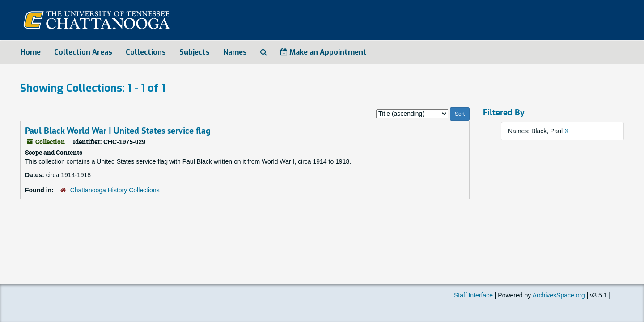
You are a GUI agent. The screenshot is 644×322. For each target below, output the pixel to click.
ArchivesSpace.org (559, 295)
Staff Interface (473, 295)
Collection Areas (83, 52)
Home (31, 52)
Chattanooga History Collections (115, 190)
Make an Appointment (324, 52)
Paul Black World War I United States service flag (118, 131)
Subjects (195, 52)
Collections (146, 52)
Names (235, 52)
